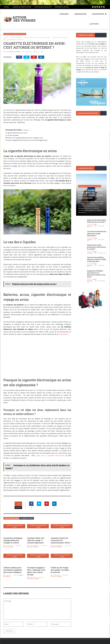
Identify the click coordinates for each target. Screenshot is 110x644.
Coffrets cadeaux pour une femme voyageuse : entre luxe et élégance (13, 570)
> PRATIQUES (64, 14)
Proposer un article (62, 7)
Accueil (7, 7)
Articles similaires (12, 518)
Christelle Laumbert (33, 579)
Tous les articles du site (43, 7)
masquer (26, 130)
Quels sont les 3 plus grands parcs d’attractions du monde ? (96, 247)
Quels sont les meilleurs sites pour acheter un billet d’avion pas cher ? (96, 259)
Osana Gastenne (92, 280)
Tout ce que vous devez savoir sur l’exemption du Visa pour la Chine (91, 138)
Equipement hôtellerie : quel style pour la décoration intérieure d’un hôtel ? (96, 274)
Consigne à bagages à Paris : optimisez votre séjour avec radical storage (36, 571)
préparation (63, 334)
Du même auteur (27, 518)
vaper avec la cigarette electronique (50, 455)
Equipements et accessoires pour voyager (15, 34)
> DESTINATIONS (98, 14)
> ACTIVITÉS (94, 24)
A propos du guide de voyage (22, 7)
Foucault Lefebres (15, 52)
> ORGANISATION (80, 14)
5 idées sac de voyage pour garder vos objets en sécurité (60, 570)
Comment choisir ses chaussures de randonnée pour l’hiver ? (61, 540)
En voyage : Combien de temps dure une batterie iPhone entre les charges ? (91, 194)
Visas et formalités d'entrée (86, 132)
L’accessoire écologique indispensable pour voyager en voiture (13, 540)
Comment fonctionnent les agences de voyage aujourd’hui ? (97, 233)
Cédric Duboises (8, 547)
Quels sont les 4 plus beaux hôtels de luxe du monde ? (97, 221)
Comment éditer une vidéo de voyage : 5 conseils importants (36, 540)
